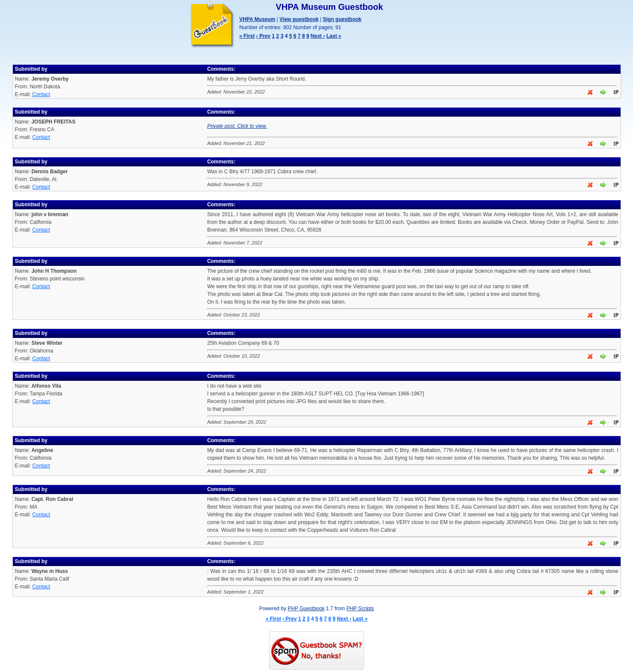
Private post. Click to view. (237, 126)
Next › (318, 36)
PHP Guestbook (306, 609)
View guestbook (299, 19)
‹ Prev (263, 36)
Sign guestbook (342, 19)
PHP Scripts (360, 609)
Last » (334, 36)
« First (247, 36)
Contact (41, 94)
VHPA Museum (257, 19)
